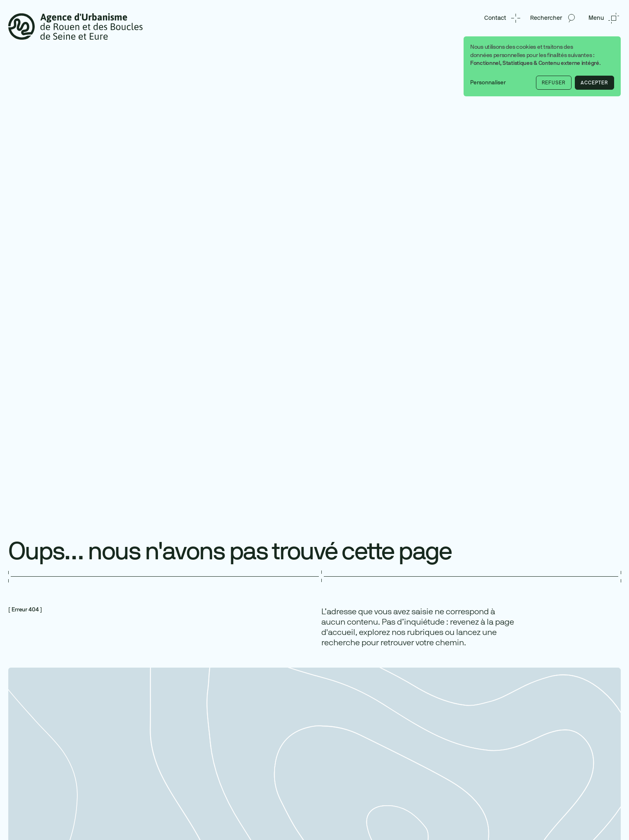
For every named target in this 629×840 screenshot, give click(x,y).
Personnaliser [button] (488, 82)
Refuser (554, 83)
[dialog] (542, 66)
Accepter (594, 83)
